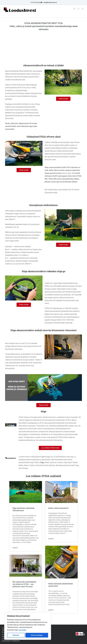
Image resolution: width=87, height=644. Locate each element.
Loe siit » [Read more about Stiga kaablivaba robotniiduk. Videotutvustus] (15, 548)
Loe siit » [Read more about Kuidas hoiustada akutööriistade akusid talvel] (51, 610)
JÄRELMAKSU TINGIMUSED (11, 641)
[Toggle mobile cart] (74, 9)
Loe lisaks (22, 630)
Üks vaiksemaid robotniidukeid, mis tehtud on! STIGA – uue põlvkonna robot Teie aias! (24, 584)
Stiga (42, 462)
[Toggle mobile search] (78, 9)
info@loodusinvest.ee (50, 2)
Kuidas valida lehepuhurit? (58, 508)
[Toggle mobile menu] (83, 9)
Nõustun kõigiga (37, 635)
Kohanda (16, 635)
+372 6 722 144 (35, 2)
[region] (28, 626)
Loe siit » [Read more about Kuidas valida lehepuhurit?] (51, 539)
